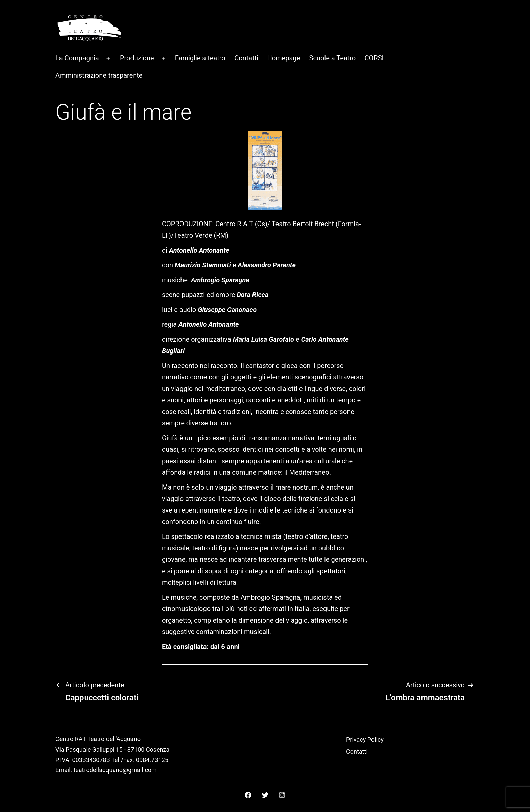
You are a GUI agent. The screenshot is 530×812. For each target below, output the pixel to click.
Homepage (284, 58)
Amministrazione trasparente (99, 75)
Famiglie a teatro (200, 58)
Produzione (137, 58)
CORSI (374, 58)
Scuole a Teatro (333, 58)
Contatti (246, 58)
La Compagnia (77, 58)
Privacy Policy (365, 740)
